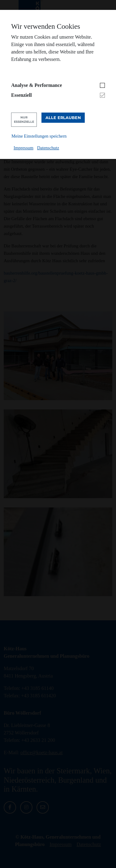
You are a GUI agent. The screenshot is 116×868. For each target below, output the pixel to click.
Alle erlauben (63, 118)
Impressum (24, 148)
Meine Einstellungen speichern (39, 136)
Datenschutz (48, 148)
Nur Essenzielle (24, 120)
